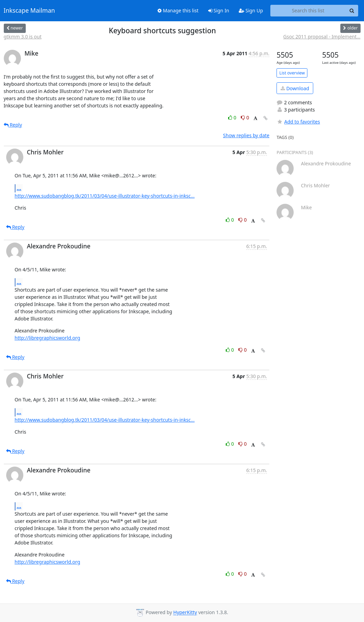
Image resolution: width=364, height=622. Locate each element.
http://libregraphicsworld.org (48, 338)
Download (295, 88)
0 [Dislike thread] (245, 118)
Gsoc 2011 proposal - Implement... (322, 37)
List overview (292, 73)
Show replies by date (246, 135)
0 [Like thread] (233, 118)
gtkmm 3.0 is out (23, 37)
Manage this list (178, 10)
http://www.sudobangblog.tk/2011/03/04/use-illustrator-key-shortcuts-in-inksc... (105, 196)
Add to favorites (298, 122)
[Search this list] (308, 11)
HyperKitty (185, 613)
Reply (13, 125)
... (19, 188)
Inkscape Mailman (30, 11)
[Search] (352, 11)
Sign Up (251, 10)
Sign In (219, 10)
